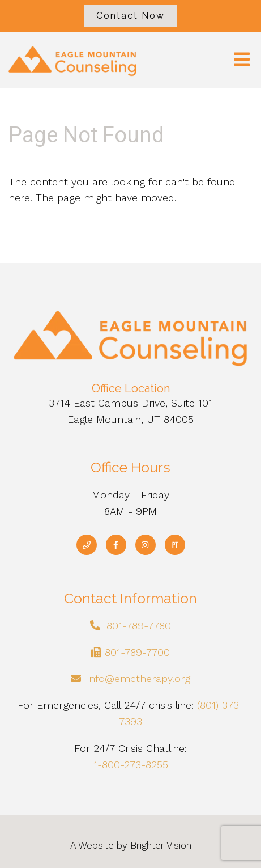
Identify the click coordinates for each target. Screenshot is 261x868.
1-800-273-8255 (131, 765)
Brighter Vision (161, 845)
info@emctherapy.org (139, 678)
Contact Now (130, 16)
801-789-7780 (139, 626)
